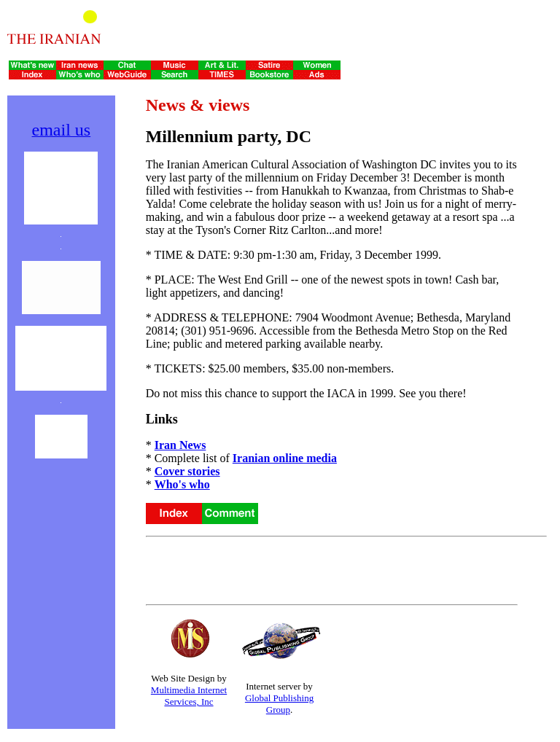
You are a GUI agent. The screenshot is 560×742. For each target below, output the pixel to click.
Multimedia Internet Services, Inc (189, 696)
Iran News (180, 445)
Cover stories (187, 471)
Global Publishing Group (279, 704)
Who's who (182, 484)
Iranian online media (285, 458)
